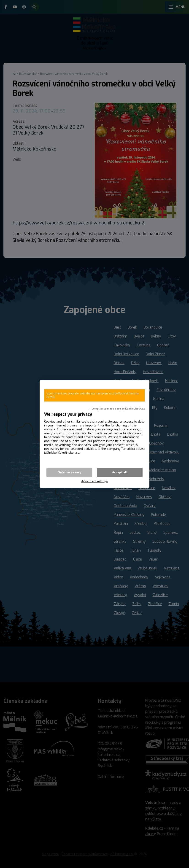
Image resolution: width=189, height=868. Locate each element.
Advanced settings (94, 481)
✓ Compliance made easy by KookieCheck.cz (117, 409)
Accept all (120, 472)
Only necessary (69, 472)
